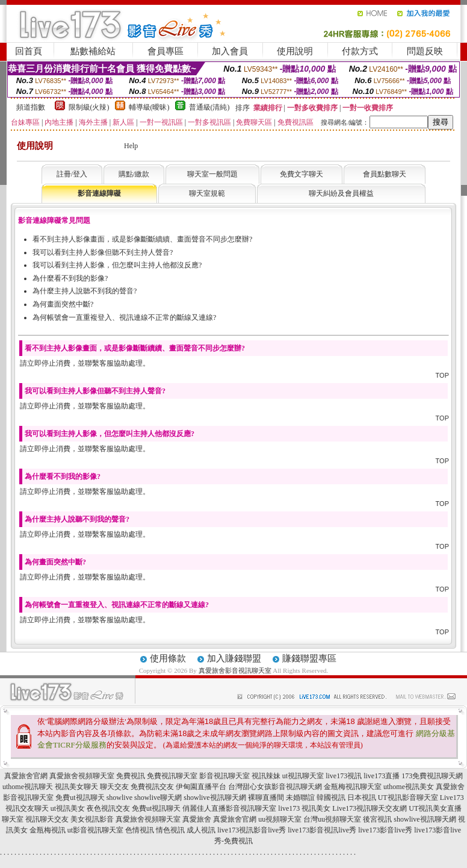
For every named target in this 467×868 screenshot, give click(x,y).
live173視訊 (344, 776)
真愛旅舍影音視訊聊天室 (235, 670)
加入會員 (230, 51)
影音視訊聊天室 (224, 776)
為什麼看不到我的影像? (70, 278)
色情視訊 (140, 830)
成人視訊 (201, 830)
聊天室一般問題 (212, 174)
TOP (442, 375)
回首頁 (29, 51)
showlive (119, 798)
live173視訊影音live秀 (252, 830)
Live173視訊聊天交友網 (370, 808)
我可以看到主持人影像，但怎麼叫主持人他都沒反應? (117, 265)
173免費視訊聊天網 (432, 776)
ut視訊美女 (68, 808)
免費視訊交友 (152, 787)
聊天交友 (114, 787)
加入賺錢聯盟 (234, 658)
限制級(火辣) (89, 107)
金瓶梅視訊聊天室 (353, 787)
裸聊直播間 (266, 798)
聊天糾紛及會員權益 (341, 193)
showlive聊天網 (158, 798)
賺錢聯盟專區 (309, 658)
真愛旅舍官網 (26, 776)
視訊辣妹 (266, 776)
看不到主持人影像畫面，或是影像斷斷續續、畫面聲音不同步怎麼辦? (142, 239)
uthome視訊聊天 (28, 787)
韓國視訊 (331, 798)
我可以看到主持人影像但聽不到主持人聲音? (103, 252)
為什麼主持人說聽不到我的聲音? (85, 291)
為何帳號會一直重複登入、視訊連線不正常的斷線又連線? (124, 317)
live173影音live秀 (385, 830)
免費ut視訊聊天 (80, 798)
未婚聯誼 (300, 798)
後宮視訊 (377, 819)
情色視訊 (170, 830)
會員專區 (165, 51)
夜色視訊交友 (108, 808)
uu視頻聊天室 (280, 819)
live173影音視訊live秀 (322, 830)
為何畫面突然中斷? (63, 304)
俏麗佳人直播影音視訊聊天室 (229, 808)
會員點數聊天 (385, 174)
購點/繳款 (134, 174)
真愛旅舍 (197, 819)
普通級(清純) (209, 107)
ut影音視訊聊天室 (95, 830)
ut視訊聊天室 (303, 776)
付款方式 (360, 51)
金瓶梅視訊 (48, 830)
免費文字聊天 (302, 174)
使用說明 (295, 51)
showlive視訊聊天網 (215, 798)
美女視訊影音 (92, 819)
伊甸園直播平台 (201, 787)
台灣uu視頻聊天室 (332, 819)
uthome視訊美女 (409, 787)
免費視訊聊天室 (172, 776)
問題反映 (425, 51)
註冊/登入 (72, 174)
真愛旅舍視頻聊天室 (82, 776)
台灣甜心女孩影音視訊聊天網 (275, 787)
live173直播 (382, 776)
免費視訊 (131, 776)
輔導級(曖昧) (149, 107)
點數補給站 (93, 51)
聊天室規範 (207, 193)
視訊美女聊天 (76, 787)
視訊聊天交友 (47, 819)
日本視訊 (362, 798)
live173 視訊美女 (304, 808)
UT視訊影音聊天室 (408, 798)
